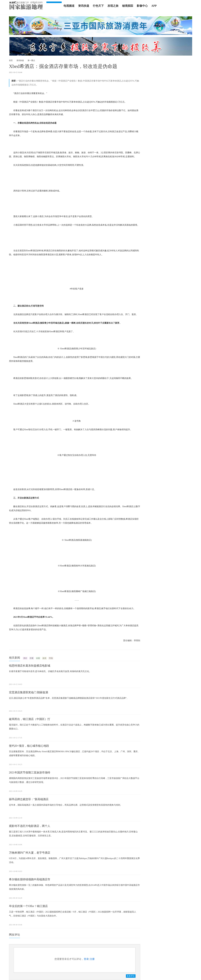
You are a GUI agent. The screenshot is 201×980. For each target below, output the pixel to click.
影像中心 (142, 6)
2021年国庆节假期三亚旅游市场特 (30, 773)
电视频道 (69, 6)
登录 (86, 959)
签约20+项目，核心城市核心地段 (29, 746)
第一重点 (31, 60)
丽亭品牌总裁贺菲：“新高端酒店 (29, 799)
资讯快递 (84, 6)
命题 (38, 658)
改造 (44, 658)
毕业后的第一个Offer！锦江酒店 (28, 906)
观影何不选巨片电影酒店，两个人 (30, 826)
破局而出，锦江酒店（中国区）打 (30, 719)
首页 (11, 60)
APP (154, 6)
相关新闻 (14, 658)
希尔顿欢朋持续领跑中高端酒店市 (30, 879)
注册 (92, 959)
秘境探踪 (128, 6)
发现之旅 (113, 6)
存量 (32, 658)
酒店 (25, 658)
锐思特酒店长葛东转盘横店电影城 (30, 666)
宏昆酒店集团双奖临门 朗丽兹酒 (29, 692)
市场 (51, 658)
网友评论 (14, 935)
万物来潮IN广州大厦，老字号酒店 (30, 853)
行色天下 (98, 6)
